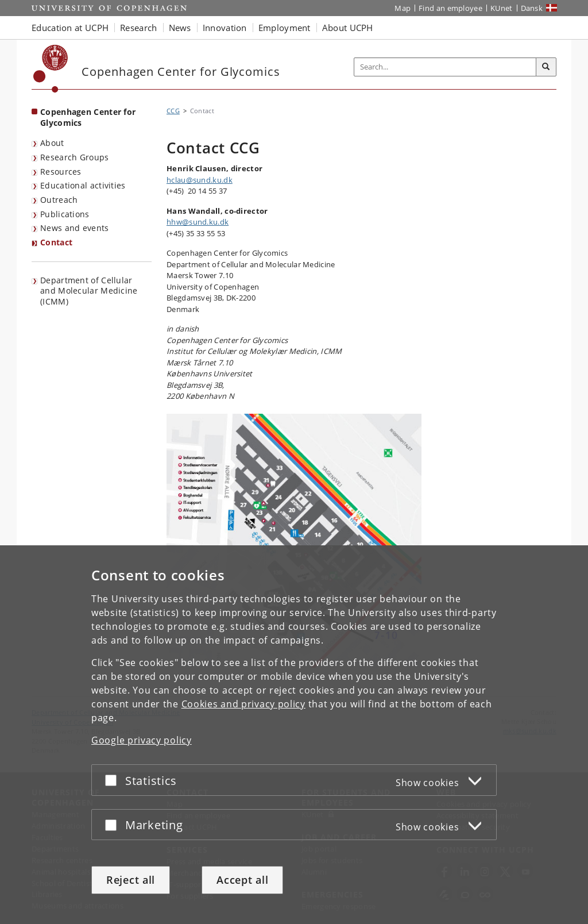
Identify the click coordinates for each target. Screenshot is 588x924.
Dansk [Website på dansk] (532, 8)
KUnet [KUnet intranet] (502, 8)
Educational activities (83, 185)
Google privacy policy (142, 740)
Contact (56, 242)
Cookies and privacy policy (243, 704)
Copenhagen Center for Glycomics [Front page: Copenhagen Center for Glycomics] (88, 117)
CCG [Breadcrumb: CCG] (173, 111)
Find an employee (450, 8)
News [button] (180, 28)
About (52, 143)
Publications (65, 214)
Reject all (131, 880)
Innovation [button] (225, 28)
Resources (61, 172)
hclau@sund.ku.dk (200, 180)
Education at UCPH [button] (70, 28)
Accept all (242, 880)
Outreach (59, 200)
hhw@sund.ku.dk (198, 222)
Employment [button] (285, 28)
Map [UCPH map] (403, 8)
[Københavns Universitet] (51, 69)
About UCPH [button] (348, 28)
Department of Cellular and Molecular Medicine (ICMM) (89, 291)
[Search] (546, 67)
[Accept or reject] (114, 780)
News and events (75, 228)
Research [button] (138, 28)
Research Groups (75, 157)
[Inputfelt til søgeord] (445, 67)
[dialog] (294, 735)
